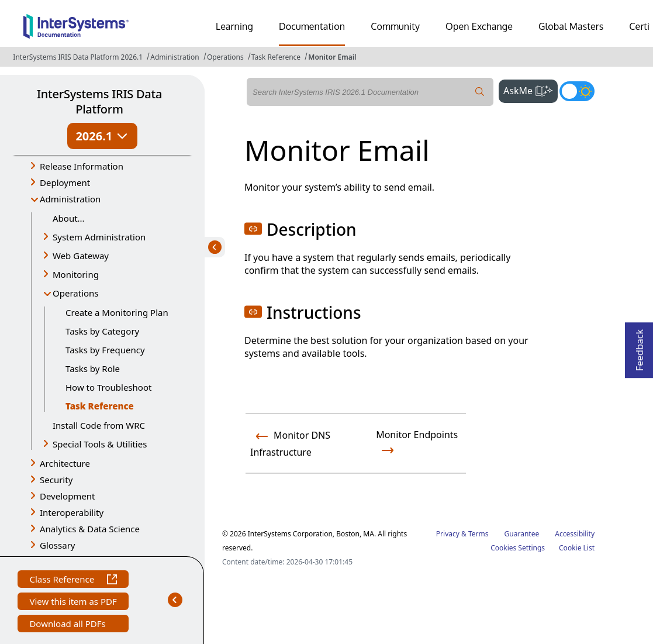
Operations (225, 57)
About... (69, 218)
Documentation (312, 26)
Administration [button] (70, 199)
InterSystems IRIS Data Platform (99, 101)
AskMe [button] (531, 89)
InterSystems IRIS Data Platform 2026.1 (78, 57)
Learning (234, 26)
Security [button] (56, 480)
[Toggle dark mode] (577, 91)
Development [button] (68, 496)
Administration (175, 57)
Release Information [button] (82, 166)
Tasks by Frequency (105, 350)
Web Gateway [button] (81, 256)
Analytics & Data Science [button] (90, 529)
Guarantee (522, 534)
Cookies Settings (518, 548)
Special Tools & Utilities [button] (100, 444)
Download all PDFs (69, 625)
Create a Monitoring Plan (117, 312)
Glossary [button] (58, 545)
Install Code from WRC (99, 425)
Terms (478, 534)
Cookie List (577, 548)
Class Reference (73, 581)
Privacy (448, 534)
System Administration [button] (99, 237)
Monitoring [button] (76, 274)
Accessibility (575, 534)
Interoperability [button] (72, 512)
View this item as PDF (73, 603)
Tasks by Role (93, 369)
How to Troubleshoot (108, 387)
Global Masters (571, 26)
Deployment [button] (65, 182)
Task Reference (276, 57)
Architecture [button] (65, 463)
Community (395, 26)
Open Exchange (479, 26)
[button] (253, 229)
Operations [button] (76, 293)
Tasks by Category (102, 331)
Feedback (640, 347)
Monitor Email (332, 57)
